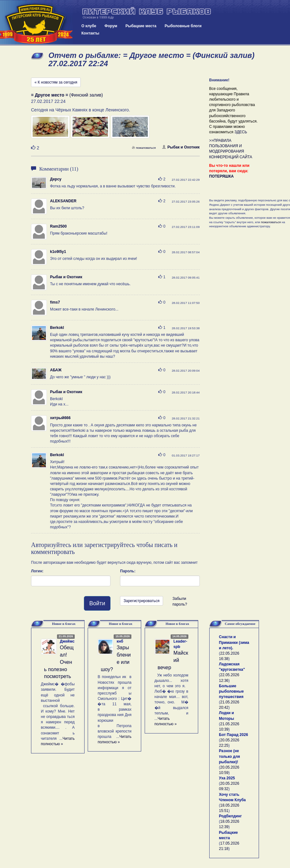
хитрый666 (60, 418)
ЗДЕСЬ (241, 132)
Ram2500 (58, 226)
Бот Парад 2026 (234, 735)
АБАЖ (56, 370)
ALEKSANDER (63, 201)
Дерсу (56, 179)
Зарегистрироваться (141, 601)
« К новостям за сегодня (56, 82)
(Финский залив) (67, 95)
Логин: (37, 571)
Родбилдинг (230, 816)
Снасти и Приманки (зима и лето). (234, 642)
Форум (111, 26)
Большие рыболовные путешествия (231, 691)
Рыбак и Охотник (181, 147)
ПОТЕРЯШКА (222, 176)
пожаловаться (144, 148)
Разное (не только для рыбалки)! (230, 756)
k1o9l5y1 (58, 252)
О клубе (89, 26)
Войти (97, 603)
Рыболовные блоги (183, 26)
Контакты (90, 33)
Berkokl (57, 328)
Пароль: (128, 571)
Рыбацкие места (141, 26)
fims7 (55, 302)
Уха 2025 (227, 778)
